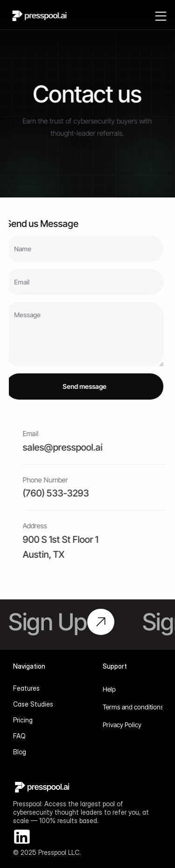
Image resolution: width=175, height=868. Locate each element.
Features (26, 688)
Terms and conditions (133, 707)
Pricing (23, 720)
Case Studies (33, 704)
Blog (20, 752)
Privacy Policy (122, 725)
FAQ (19, 736)
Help (109, 689)
